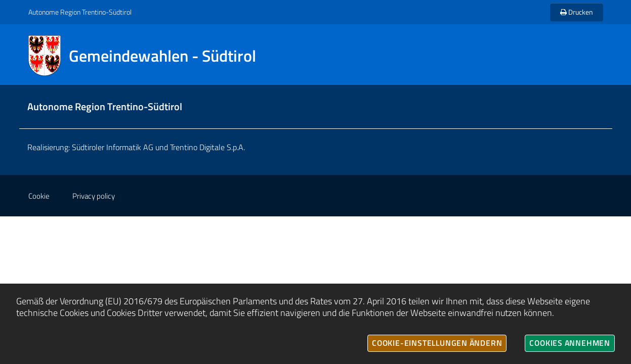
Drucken (577, 12)
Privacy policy (94, 196)
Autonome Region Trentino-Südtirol (80, 12)
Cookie (39, 196)
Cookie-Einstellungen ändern (437, 343)
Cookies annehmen (570, 343)
